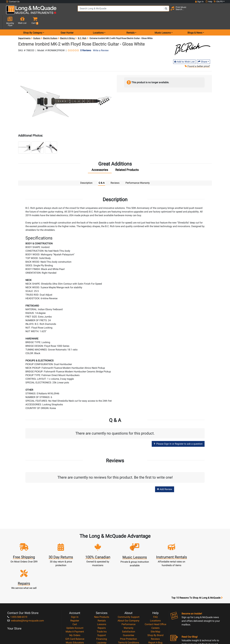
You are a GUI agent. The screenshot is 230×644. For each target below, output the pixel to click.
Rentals (102, 587)
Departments (24, 27)
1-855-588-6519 (17, 584)
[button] (222, 11)
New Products (102, 584)
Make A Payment (75, 598)
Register (75, 587)
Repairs (102, 595)
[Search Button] (166, 11)
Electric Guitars (50, 27)
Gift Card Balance (75, 606)
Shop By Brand (155, 602)
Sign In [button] (199, 2)
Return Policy (128, 616)
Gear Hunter (67, 22)
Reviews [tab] (115, 172)
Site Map (155, 598)
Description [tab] (86, 172)
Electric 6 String (67, 27)
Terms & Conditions (129, 609)
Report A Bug (155, 609)
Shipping (102, 613)
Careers (155, 595)
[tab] (100, 160)
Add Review (165, 478)
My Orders (75, 602)
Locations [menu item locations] (98, 22)
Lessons (102, 591)
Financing (102, 606)
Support (102, 602)
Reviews (155, 606)
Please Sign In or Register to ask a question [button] (178, 433)
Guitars (37, 27)
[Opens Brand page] (192, 38)
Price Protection (128, 606)
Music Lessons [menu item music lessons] (163, 22)
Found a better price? (197, 55)
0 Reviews (86, 40)
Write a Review (101, 40)
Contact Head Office (155, 591)
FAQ (155, 584)
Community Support (129, 584)
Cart (75, 591)
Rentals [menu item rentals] (130, 22)
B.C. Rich (82, 27)
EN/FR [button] (218, 2)
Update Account (75, 595)
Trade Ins (102, 598)
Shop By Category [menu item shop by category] (33, 22)
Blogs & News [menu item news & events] (195, 22)
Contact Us (13, 2)
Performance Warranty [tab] (138, 172)
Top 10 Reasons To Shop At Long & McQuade (197, 564)
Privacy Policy (128, 613)
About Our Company (128, 587)
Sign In (75, 584)
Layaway (102, 609)
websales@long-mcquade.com (26, 587)
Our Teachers (128, 620)
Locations (155, 587)
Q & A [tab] (102, 172)
